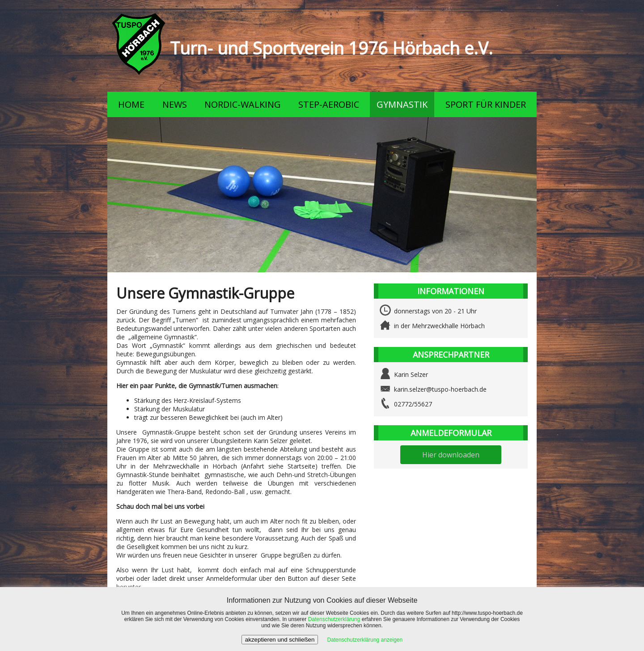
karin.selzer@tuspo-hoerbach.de (440, 389)
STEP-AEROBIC (329, 104)
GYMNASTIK (402, 104)
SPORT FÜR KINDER (486, 104)
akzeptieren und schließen (280, 640)
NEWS (175, 104)
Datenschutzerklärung (334, 619)
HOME (131, 104)
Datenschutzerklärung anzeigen (365, 640)
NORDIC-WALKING (243, 104)
